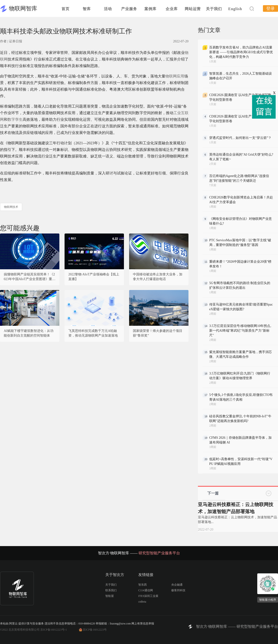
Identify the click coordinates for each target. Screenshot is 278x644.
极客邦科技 (178, 590)
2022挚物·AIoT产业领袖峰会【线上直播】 (94, 277)
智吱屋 (110, 596)
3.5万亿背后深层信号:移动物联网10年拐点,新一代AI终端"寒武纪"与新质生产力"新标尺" (240, 331)
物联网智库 (23, 8)
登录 (270, 8)
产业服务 (129, 9)
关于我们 (214, 9)
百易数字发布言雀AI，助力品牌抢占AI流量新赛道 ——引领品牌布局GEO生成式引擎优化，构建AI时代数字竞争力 (241, 52)
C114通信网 (146, 590)
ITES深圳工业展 (148, 596)
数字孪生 (15, 119)
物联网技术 (11, 207)
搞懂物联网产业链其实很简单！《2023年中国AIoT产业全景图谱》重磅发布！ (30, 277)
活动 (108, 9)
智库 (87, 9)
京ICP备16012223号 (95, 630)
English (235, 9)
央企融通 (177, 585)
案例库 (150, 9)
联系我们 (111, 590)
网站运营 (193, 9)
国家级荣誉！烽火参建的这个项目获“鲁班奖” (158, 333)
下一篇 (213, 493)
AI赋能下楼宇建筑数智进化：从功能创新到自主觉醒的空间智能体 (29, 333)
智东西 (143, 585)
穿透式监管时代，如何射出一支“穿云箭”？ (240, 138)
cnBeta (142, 602)
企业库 (172, 9)
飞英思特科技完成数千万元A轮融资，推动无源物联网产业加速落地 (93, 333)
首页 (65, 9)
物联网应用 (175, 76)
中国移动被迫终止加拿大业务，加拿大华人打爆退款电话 (158, 277)
